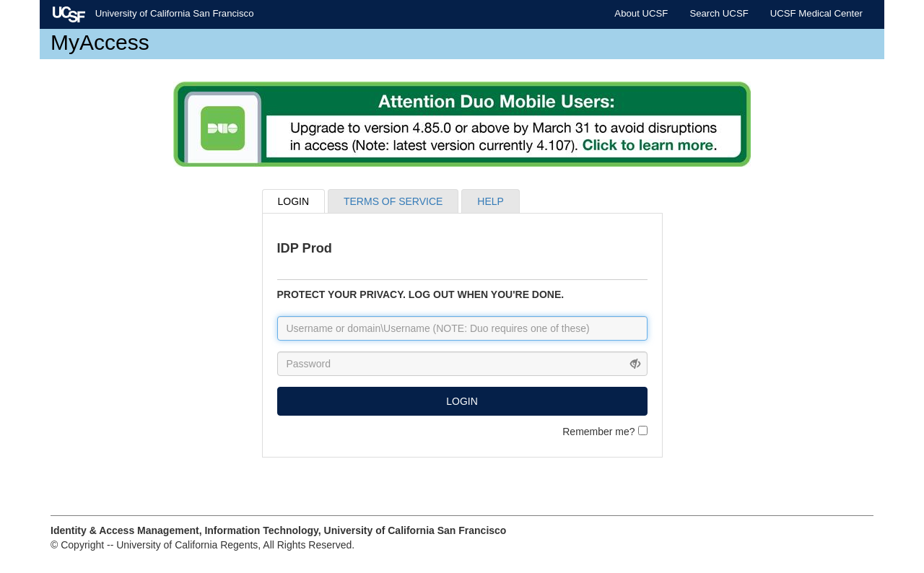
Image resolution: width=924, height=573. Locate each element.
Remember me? (605, 432)
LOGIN (294, 201)
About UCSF (641, 13)
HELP (491, 201)
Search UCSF (719, 13)
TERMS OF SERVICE (393, 201)
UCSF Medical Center (816, 13)
